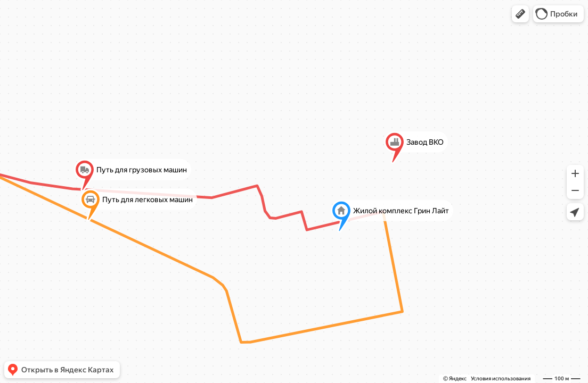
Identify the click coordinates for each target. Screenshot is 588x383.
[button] (520, 14)
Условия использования (501, 378)
